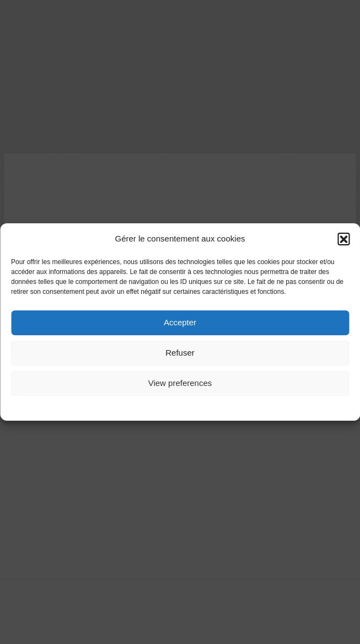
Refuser (180, 353)
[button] (343, 239)
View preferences (180, 383)
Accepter (180, 323)
